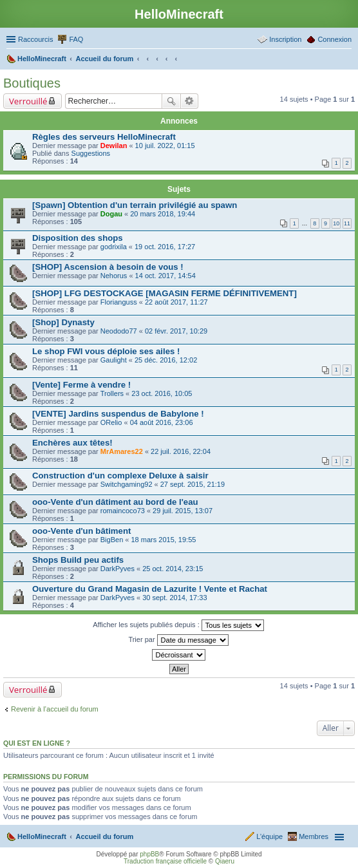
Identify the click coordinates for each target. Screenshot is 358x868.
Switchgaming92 (127, 484)
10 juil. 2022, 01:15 (165, 146)
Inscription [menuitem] (285, 39)
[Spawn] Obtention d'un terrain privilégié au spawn (135, 205)
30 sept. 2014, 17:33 (174, 598)
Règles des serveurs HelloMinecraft (104, 137)
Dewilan (114, 146)
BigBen (112, 540)
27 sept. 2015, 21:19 (193, 484)
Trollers (112, 393)
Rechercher (171, 101)
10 (336, 223)
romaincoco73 (123, 511)
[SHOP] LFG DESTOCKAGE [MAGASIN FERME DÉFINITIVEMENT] (165, 293)
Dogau (111, 214)
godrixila (114, 247)
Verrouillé (28, 101)
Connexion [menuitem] (334, 39)
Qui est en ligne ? (37, 743)
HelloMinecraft (42, 836)
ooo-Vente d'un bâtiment (81, 531)
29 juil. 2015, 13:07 (183, 511)
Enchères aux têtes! (72, 443)
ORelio (111, 422)
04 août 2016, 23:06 (162, 422)
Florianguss (119, 302)
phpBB (149, 854)
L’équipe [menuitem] (269, 836)
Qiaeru (225, 861)
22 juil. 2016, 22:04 (181, 451)
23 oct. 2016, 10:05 (162, 393)
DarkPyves (118, 569)
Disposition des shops (78, 238)
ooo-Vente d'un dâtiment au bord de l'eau (115, 502)
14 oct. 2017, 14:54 (165, 276)
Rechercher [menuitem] (346, 60)
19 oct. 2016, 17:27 (165, 247)
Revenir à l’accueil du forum (55, 709)
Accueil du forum (104, 836)
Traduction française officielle (165, 861)
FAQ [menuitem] (76, 39)
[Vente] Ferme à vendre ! (81, 385)
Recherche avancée (190, 101)
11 (347, 223)
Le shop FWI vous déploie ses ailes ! (106, 351)
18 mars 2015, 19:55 (164, 540)
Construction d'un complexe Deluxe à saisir (120, 476)
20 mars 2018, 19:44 (163, 214)
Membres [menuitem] (314, 836)
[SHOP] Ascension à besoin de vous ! (108, 267)
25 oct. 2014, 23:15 (173, 569)
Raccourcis (35, 39)
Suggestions (91, 153)
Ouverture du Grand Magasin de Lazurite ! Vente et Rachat (150, 589)
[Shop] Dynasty (63, 322)
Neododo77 (119, 331)
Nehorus (114, 276)
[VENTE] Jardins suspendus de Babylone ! (118, 414)
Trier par (178, 640)
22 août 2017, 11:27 (176, 302)
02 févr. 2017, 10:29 (176, 331)
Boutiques (32, 83)
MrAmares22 (122, 451)
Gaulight (114, 360)
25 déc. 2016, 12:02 (166, 360)
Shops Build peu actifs (78, 560)
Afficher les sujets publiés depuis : (178, 625)
